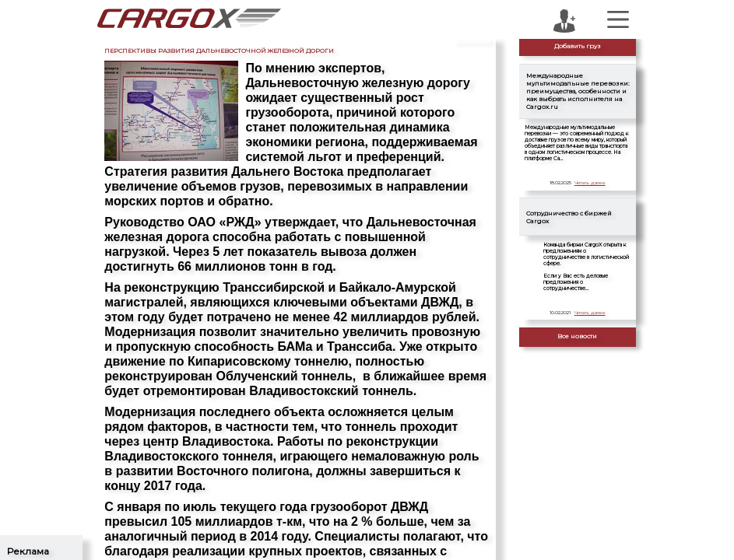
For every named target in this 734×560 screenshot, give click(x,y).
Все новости (577, 336)
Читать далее (590, 182)
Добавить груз (578, 46)
